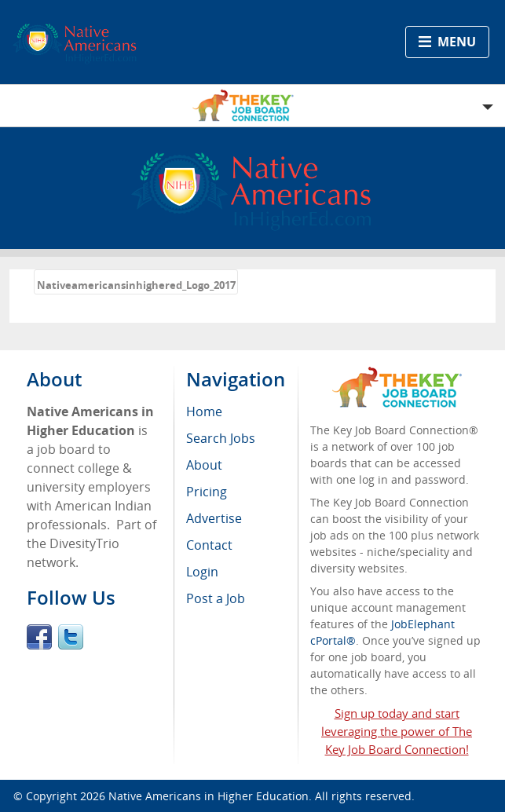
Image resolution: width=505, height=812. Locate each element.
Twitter (71, 637)
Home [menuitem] (204, 411)
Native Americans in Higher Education (209, 796)
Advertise (214, 518)
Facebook (39, 637)
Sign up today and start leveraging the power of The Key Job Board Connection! (397, 731)
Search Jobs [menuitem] (221, 438)
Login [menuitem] (202, 572)
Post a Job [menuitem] (216, 598)
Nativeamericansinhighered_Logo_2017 (136, 285)
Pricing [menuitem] (207, 492)
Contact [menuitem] (209, 545)
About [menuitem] (204, 465)
